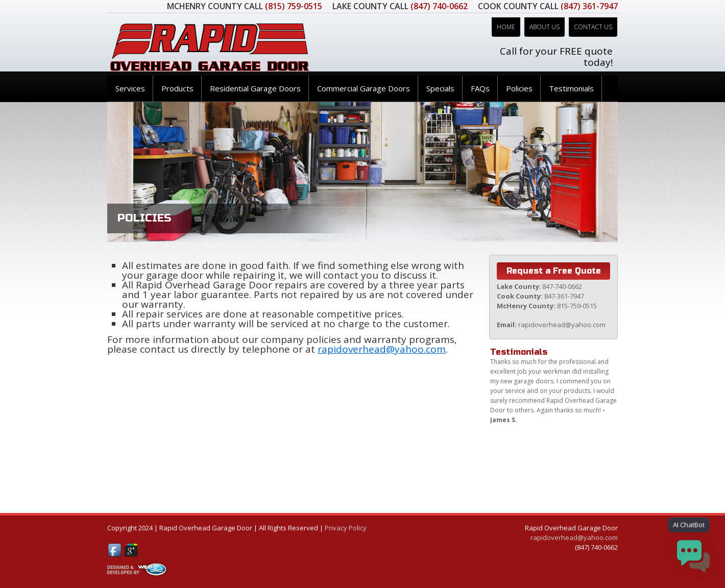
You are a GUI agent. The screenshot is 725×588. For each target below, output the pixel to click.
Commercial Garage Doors (364, 88)
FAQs (480, 88)
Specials (440, 88)
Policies (519, 88)
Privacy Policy (346, 528)
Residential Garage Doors (255, 88)
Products (177, 88)
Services (130, 88)
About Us (545, 27)
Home (506, 27)
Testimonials (571, 88)
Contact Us (593, 27)
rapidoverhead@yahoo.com (382, 349)
